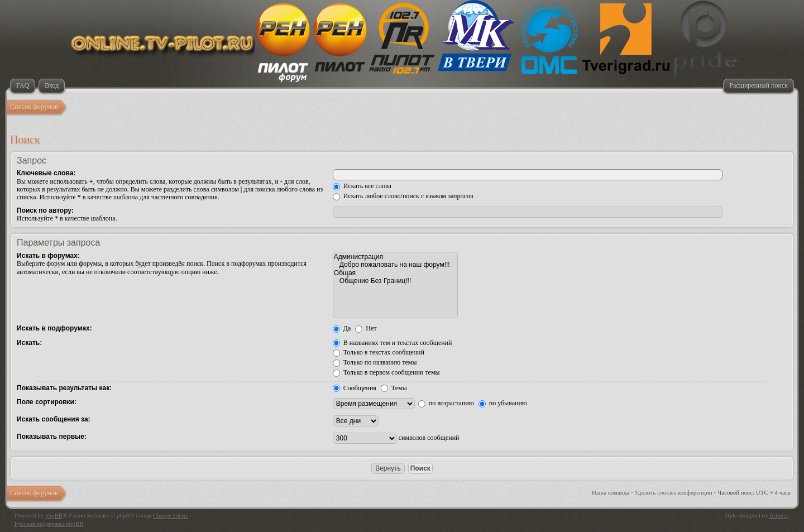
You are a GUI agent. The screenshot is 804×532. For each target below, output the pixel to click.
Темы (394, 388)
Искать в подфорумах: (54, 328)
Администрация (395, 257)
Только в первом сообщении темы (386, 372)
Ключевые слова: (46, 173)
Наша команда (611, 492)
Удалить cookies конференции (674, 492)
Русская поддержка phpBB (49, 524)
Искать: (29, 343)
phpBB (54, 515)
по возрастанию (446, 403)
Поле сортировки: (47, 402)
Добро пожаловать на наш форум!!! (395, 265)
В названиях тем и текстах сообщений (393, 343)
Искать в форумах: (48, 256)
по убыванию (503, 403)
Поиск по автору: (45, 210)
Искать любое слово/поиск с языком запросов (403, 196)
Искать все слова (362, 186)
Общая (395, 273)
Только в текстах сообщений (379, 352)
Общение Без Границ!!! (395, 281)
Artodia (779, 515)
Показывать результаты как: (64, 388)
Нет (366, 328)
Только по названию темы (375, 362)
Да (342, 328)
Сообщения (355, 388)
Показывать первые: (52, 437)
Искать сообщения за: (54, 419)
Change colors (171, 515)
